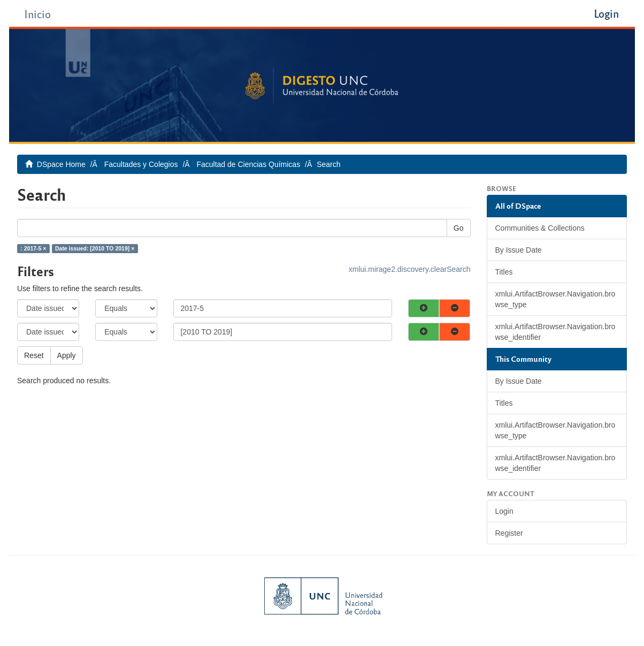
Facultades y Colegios (141, 164)
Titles (504, 272)
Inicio (37, 14)
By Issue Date (519, 250)
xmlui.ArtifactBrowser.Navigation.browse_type (555, 299)
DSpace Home (61, 164)
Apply (67, 355)
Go (459, 228)
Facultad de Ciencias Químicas (248, 164)
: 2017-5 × (33, 248)
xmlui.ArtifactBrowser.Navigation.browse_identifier (555, 332)
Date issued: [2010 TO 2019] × (95, 248)
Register (509, 533)
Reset (34, 355)
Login (504, 511)
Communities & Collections (540, 228)
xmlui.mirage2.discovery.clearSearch (410, 269)
